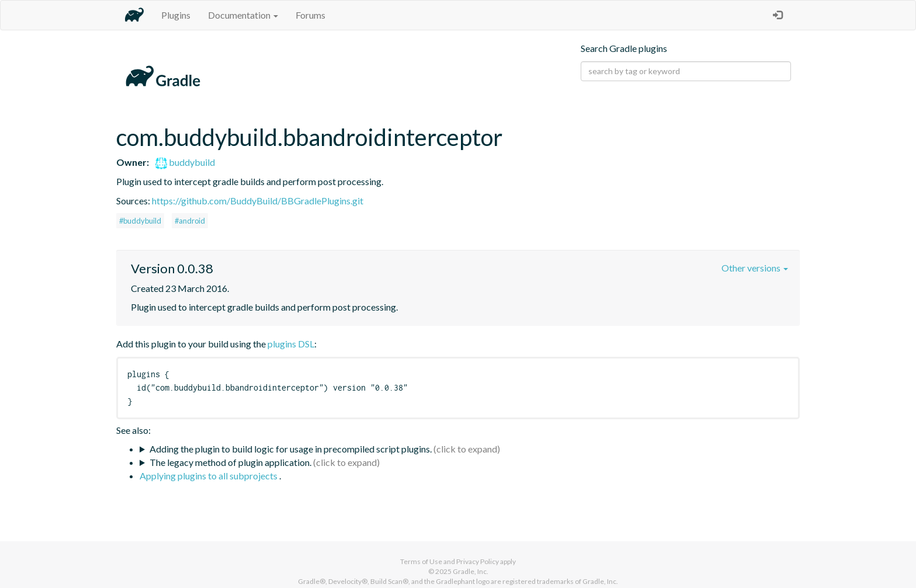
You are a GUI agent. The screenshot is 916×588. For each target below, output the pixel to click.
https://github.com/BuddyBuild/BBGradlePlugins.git (258, 201)
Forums (310, 15)
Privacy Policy (478, 561)
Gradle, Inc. (471, 571)
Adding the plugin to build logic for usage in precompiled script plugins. (291, 449)
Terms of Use (421, 561)
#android (190, 221)
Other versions (755, 268)
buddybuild (185, 162)
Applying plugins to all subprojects (209, 476)
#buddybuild (140, 221)
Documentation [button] (243, 15)
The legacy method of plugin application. (230, 462)
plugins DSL (291, 344)
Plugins (176, 15)
